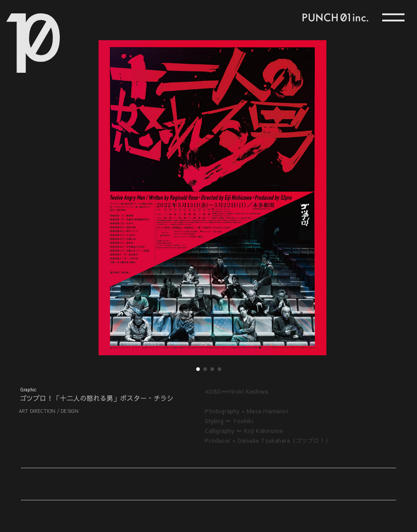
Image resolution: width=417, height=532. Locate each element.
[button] (115, 188)
